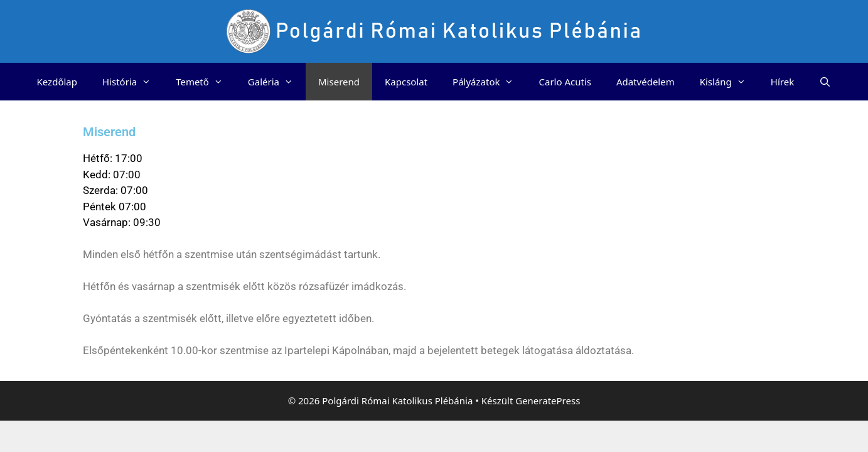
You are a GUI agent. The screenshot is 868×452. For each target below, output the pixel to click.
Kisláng (729, 82)
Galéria (277, 82)
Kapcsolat (406, 82)
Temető (206, 82)
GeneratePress (548, 401)
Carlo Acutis (565, 82)
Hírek (782, 82)
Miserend (339, 82)
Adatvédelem (646, 82)
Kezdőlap (57, 82)
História (133, 82)
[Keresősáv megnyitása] (825, 82)
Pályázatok (489, 82)
